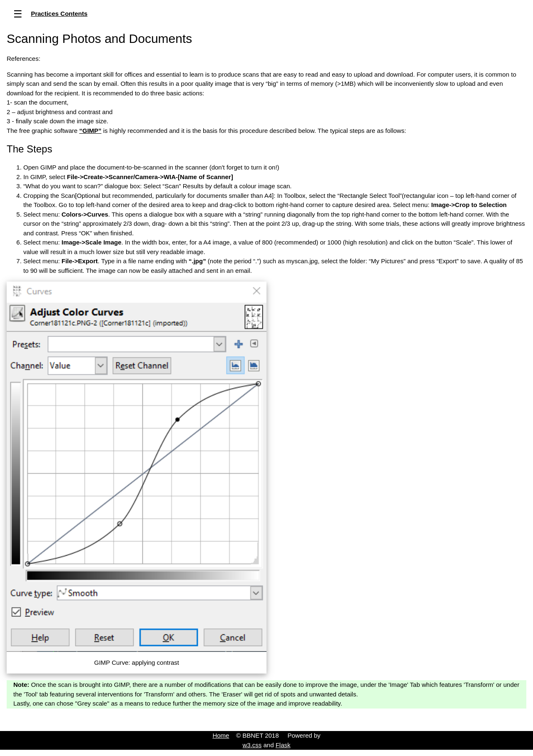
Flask (283, 745)
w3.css (252, 745)
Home (221, 735)
